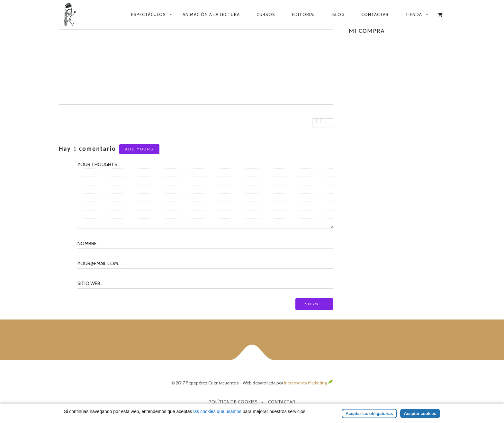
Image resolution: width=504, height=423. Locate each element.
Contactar (375, 14)
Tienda (414, 14)
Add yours (139, 149)
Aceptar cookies (420, 414)
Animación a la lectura (211, 14)
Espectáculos (148, 14)
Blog (338, 14)
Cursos (266, 14)
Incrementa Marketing (309, 383)
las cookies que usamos (217, 411)
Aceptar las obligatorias (369, 414)
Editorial (304, 14)
